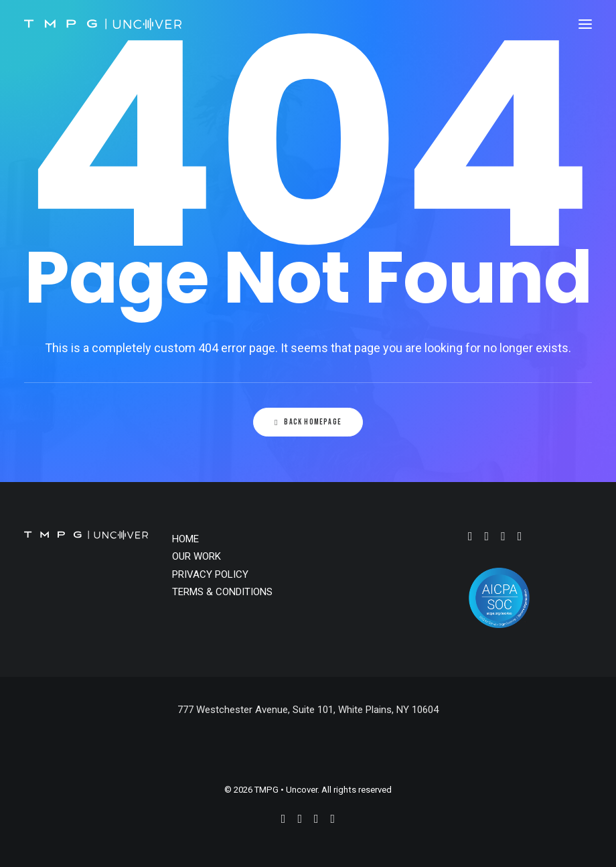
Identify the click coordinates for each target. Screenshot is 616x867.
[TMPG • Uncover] (103, 24)
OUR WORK (197, 556)
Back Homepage (308, 422)
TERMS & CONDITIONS (222, 592)
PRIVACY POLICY (210, 574)
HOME (185, 539)
